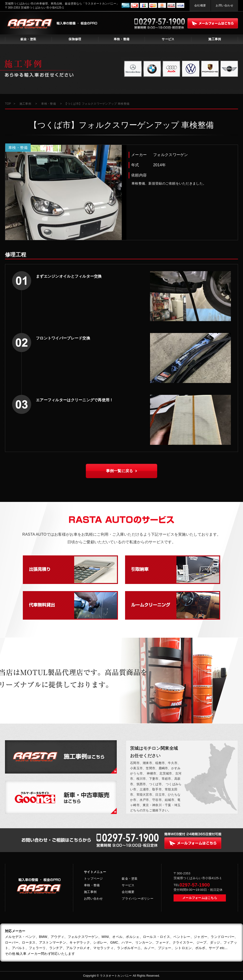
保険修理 (75, 39)
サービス (168, 39)
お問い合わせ (224, 5)
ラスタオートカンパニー (116, 976)
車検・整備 (121, 39)
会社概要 (200, 5)
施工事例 (215, 39)
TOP (8, 104)
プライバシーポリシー (138, 899)
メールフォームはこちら (200, 898)
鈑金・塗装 (28, 39)
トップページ (93, 879)
